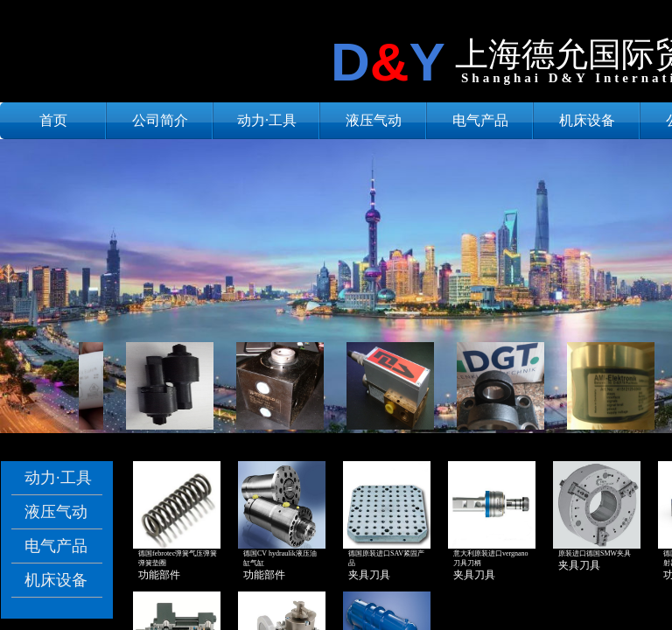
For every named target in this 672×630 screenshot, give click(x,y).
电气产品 (480, 120)
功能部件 (159, 575)
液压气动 (374, 120)
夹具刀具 (369, 575)
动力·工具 (267, 120)
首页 (53, 120)
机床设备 (587, 120)
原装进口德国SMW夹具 (595, 553)
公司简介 (160, 120)
